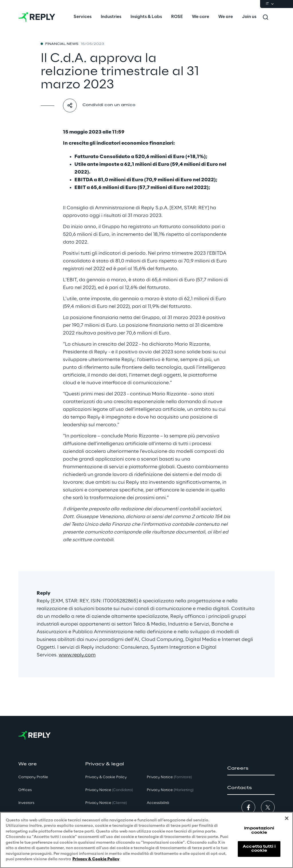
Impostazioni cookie (259, 830)
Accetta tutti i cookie (259, 849)
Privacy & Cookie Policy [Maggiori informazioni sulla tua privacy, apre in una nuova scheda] (96, 859)
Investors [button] (26, 803)
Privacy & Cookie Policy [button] (106, 777)
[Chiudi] (287, 818)
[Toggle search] (266, 17)
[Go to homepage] (37, 17)
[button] (251, 769)
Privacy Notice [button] (109, 790)
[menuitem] (83, 17)
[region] (146, 840)
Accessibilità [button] (158, 803)
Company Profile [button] (33, 777)
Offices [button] (25, 790)
